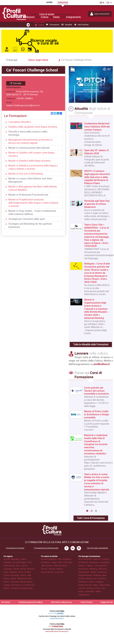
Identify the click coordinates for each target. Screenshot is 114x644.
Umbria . (24, 575)
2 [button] (92, 511)
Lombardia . (8, 569)
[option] (90, 447)
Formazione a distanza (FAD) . (22, 588)
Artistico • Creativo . (86, 566)
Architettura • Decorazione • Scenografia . (94, 562)
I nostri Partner (86, 602)
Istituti (39, 25)
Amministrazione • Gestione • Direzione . (94, 559)
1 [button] (87, 511)
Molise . (24, 569)
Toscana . (28, 572)
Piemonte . (31, 569)
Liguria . (25, 566)
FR (109, 3)
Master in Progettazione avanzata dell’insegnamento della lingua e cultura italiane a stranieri (33, 203)
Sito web (16, 83)
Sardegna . (14, 572)
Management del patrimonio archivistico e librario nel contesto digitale (30, 141)
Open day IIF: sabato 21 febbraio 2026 (97, 152)
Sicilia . (21, 572)
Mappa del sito (107, 602)
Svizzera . (7, 585)
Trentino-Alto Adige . (12, 575)
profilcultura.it (102, 364)
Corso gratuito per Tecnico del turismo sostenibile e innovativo (97, 391)
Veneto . (14, 578)
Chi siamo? (6, 602)
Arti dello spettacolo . (49, 559)
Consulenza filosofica (20, 122)
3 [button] (96, 511)
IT (102, 3)
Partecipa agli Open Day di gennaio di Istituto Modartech (97, 204)
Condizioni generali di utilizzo (31, 602)
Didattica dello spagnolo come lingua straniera (33, 127)
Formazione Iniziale (15, 548)
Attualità (66, 25)
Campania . (8, 562)
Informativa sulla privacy (61, 602)
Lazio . (19, 566)
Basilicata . (16, 559)
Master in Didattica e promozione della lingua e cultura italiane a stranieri (33, 167)
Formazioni (52, 25)
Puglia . (7, 572)
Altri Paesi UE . (17, 585)
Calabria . (24, 559)
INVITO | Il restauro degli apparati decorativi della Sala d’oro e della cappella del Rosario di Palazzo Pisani (97, 177)
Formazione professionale (46, 548)
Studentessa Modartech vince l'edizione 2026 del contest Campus (97, 127)
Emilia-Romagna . (20, 562)
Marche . (17, 569)
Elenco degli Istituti (38, 60)
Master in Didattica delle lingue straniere (29, 161)
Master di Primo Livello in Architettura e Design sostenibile (97, 414)
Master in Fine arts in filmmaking (26, 174)
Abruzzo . (7, 559)
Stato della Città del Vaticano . (22, 582)
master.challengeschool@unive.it (23, 105)
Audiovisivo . (60, 572)
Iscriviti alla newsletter (98, 548)
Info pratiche (81, 25)
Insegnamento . (84, 595)
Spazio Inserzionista (100, 14)
